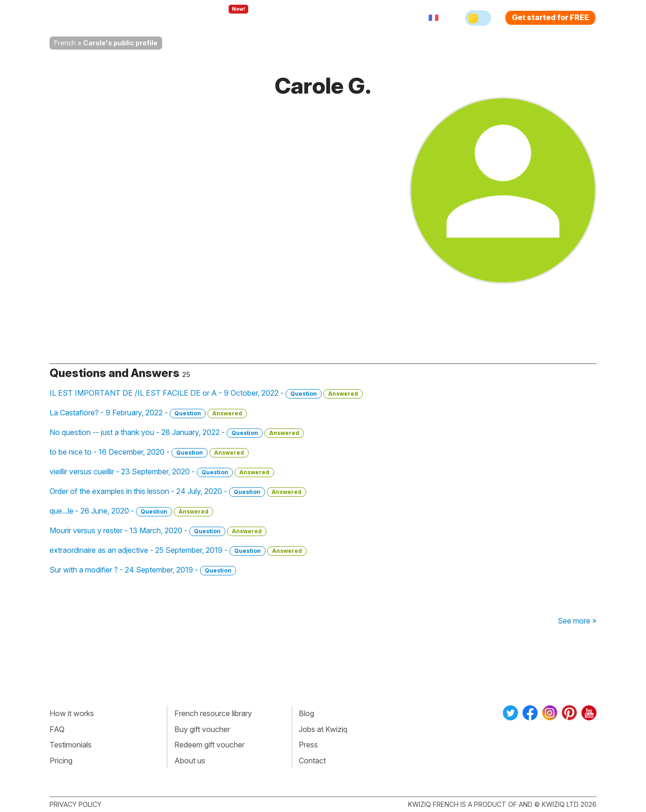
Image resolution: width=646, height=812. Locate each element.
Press (308, 745)
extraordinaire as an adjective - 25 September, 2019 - (178, 551)
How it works (72, 713)
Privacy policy (75, 804)
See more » (577, 621)
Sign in (372, 18)
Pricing (334, 18)
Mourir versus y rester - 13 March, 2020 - (158, 531)
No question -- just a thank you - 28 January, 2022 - (177, 433)
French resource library (213, 713)
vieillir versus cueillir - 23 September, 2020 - (162, 472)
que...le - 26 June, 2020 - (131, 511)
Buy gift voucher (202, 729)
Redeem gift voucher (209, 745)
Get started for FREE (550, 17)
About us (190, 761)
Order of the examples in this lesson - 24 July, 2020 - (178, 492)
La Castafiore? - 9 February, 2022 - (148, 413)
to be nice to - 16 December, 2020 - (149, 452)
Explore (229, 18)
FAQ (57, 729)
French (65, 43)
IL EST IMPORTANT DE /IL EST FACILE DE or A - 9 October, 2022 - (206, 393)
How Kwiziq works (165, 18)
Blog (306, 713)
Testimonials (71, 745)
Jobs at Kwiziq (323, 729)
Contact (312, 761)
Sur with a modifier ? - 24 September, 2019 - (143, 570)
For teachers (284, 18)
